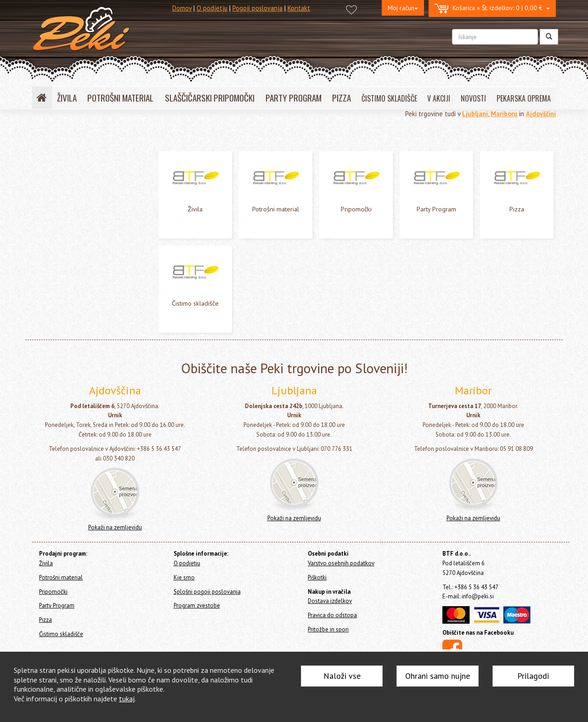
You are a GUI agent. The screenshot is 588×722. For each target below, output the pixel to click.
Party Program (54, 195)
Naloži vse (342, 676)
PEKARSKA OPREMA (524, 98)
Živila (42, 158)
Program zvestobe (197, 605)
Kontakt (299, 8)
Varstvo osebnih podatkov (341, 563)
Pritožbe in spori (328, 629)
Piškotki (317, 577)
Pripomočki (50, 183)
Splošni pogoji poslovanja (207, 592)
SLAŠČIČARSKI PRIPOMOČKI (210, 98)
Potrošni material (59, 171)
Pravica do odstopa (332, 615)
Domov (182, 8)
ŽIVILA (67, 98)
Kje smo (184, 577)
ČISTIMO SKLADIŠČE (389, 98)
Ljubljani (475, 114)
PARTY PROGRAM (294, 98)
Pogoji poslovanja (257, 8)
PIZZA (342, 98)
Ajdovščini (541, 114)
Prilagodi (533, 676)
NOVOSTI (473, 98)
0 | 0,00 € (492, 9)
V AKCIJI (439, 98)
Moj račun (403, 8)
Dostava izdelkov (330, 601)
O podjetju (212, 8)
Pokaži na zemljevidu (115, 527)
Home (51, 139)
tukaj (127, 699)
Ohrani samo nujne (438, 676)
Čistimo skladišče (58, 220)
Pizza (42, 208)
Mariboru (504, 114)
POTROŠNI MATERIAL (120, 98)
